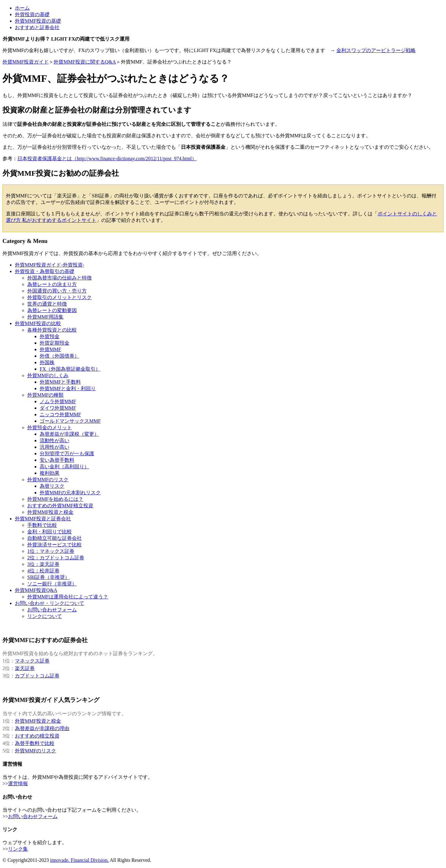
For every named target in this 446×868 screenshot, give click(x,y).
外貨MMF (50, 349)
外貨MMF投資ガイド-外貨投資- (50, 265)
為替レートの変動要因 (52, 310)
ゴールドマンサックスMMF (70, 421)
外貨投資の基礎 (32, 14)
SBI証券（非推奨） (48, 577)
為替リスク (52, 486)
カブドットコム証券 (37, 676)
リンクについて (45, 616)
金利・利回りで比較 (50, 532)
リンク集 (18, 849)
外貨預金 (50, 336)
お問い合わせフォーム (52, 610)
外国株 (47, 362)
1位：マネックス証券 (51, 551)
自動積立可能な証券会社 (55, 538)
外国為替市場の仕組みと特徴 (59, 278)
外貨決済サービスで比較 (55, 545)
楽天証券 (25, 668)
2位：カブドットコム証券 (56, 558)
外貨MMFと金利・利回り (68, 388)
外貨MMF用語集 (45, 317)
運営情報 (18, 784)
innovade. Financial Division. (79, 860)
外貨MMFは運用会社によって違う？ (68, 597)
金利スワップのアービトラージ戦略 (376, 50)
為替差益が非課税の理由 (42, 728)
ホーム (22, 8)
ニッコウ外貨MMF (60, 414)
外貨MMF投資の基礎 (38, 21)
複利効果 (50, 473)
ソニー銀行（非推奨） (52, 584)
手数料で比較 (42, 525)
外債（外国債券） (59, 356)
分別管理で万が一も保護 (67, 454)
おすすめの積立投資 (37, 736)
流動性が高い (55, 441)
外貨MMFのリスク (35, 751)
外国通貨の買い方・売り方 (57, 291)
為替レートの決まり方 (52, 284)
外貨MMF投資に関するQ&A (85, 62)
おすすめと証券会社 (37, 27)
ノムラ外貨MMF (58, 401)
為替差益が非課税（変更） (69, 434)
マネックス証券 (32, 661)
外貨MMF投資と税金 (38, 721)
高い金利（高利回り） (64, 467)
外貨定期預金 (55, 343)
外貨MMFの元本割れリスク (70, 493)
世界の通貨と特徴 (47, 304)
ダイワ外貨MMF (58, 408)
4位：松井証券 (43, 571)
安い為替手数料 (57, 460)
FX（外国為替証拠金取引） (70, 369)
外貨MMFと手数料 (60, 382)
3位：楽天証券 (43, 564)
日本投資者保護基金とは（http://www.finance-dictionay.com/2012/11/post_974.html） (107, 159)
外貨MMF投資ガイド (26, 62)
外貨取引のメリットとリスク (59, 297)
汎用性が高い (55, 447)
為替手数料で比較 (35, 743)
